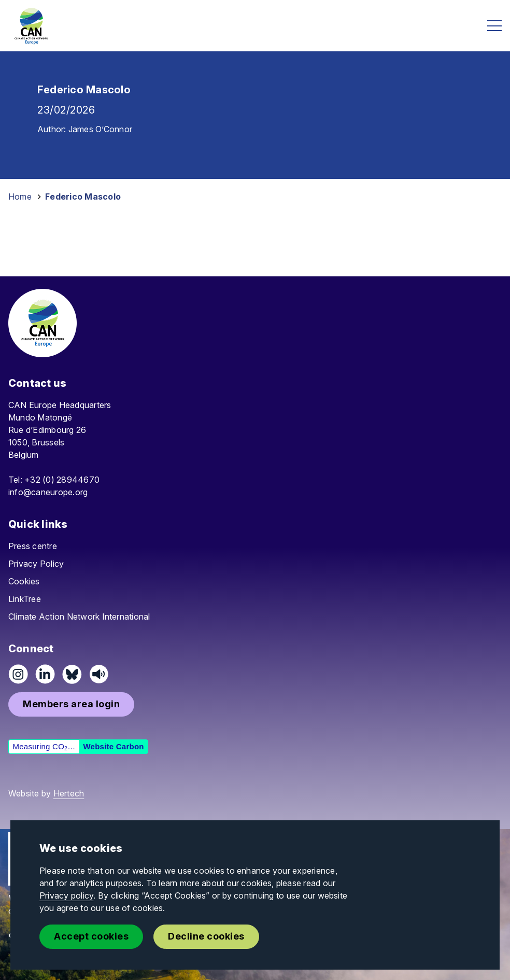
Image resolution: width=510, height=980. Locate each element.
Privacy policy (66, 895)
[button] (71, 704)
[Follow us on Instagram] (18, 674)
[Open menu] (494, 26)
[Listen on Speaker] (99, 674)
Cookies (24, 581)
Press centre (33, 546)
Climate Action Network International (79, 617)
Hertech (69, 793)
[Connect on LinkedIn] (45, 674)
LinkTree (25, 599)
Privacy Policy (36, 564)
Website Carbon (113, 746)
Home (20, 197)
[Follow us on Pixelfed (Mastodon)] (72, 674)
